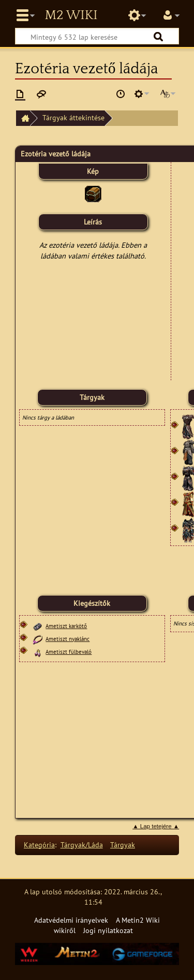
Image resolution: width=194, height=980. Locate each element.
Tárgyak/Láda (82, 845)
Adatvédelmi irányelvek (71, 920)
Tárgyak (123, 845)
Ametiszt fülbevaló (69, 652)
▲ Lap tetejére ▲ (156, 826)
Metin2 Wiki (71, 15)
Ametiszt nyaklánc (68, 639)
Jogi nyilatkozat (108, 930)
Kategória (39, 845)
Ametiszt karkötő (66, 626)
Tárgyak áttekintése (73, 117)
